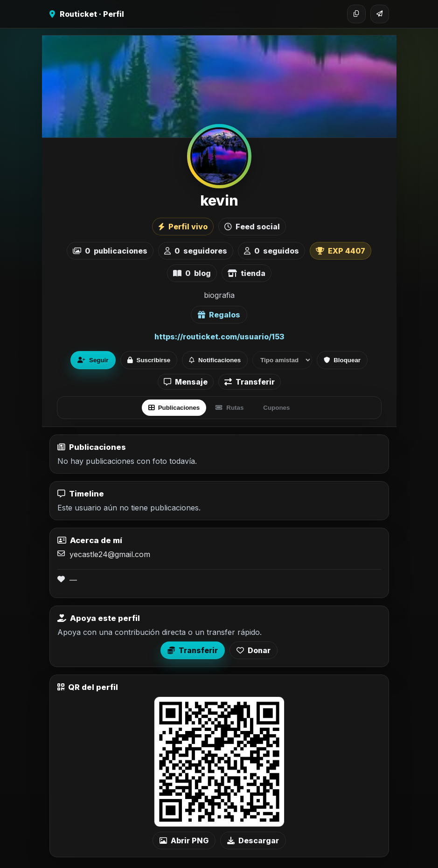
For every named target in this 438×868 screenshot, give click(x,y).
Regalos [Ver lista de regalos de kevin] (219, 315)
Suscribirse (149, 360)
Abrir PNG (184, 840)
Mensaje (186, 382)
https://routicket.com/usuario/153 (219, 337)
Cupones (276, 408)
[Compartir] (380, 14)
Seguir (93, 360)
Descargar (253, 840)
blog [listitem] (192, 273)
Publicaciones (174, 408)
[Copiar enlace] (356, 14)
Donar (254, 650)
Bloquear (342, 360)
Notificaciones (215, 360)
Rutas (229, 408)
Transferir (250, 382)
